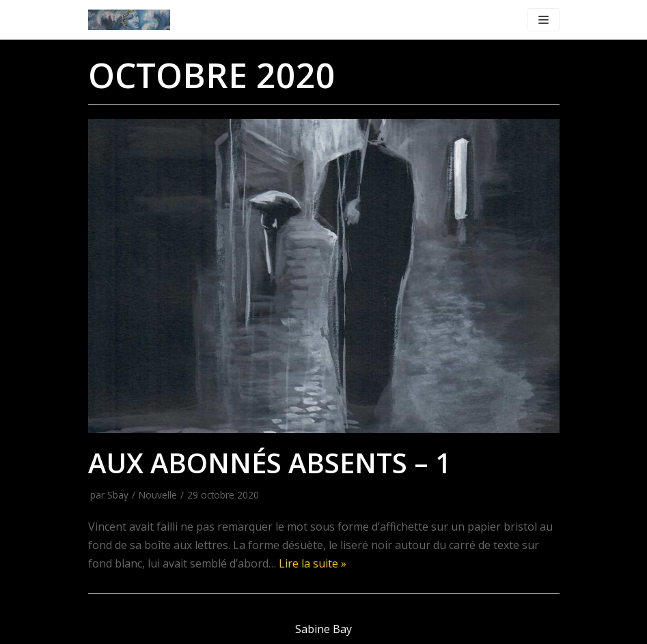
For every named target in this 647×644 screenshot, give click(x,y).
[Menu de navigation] (543, 20)
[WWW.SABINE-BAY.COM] (129, 20)
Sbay (118, 495)
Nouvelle (158, 495)
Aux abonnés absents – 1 (270, 463)
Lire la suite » (313, 563)
